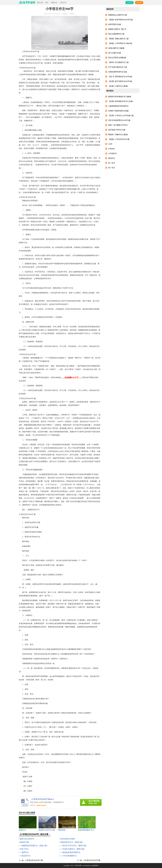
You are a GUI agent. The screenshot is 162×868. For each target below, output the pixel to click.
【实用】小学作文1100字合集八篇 (121, 116)
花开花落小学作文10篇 (117, 130)
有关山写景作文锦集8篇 (117, 58)
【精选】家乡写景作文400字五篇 (121, 20)
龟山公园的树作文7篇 (116, 34)
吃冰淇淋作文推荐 (68, 839)
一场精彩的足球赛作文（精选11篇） (34, 846)
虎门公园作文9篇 (115, 53)
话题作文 (54, 3)
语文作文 (63, 3)
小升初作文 (112, 153)
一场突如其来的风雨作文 (70, 852)
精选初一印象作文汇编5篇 (118, 135)
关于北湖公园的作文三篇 (118, 67)
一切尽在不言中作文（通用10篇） (74, 846)
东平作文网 (78, 866)
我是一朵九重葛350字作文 (118, 125)
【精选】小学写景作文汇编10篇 (120, 43)
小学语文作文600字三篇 (34, 860)
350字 (110, 144)
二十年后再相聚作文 (69, 856)
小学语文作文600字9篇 (92, 860)
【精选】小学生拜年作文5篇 (119, 139)
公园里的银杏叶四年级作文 (118, 106)
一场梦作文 (24, 852)
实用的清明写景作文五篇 (118, 72)
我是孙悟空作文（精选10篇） (72, 842)
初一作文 (112, 168)
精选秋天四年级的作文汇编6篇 (120, 97)
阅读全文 (65, 14)
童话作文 (112, 158)
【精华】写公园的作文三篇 (118, 62)
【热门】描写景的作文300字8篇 (120, 77)
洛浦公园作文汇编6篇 (116, 48)
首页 (47, 3)
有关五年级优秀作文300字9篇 (119, 120)
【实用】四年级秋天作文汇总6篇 (121, 101)
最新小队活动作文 (27, 839)
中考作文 (112, 149)
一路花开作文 (25, 856)
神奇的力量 (24, 842)
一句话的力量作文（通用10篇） (73, 849)
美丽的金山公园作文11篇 (118, 15)
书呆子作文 (24, 849)
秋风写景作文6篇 (115, 24)
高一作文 (112, 163)
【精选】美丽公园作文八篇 (118, 39)
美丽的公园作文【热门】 (118, 29)
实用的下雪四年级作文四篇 (118, 111)
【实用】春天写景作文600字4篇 (120, 81)
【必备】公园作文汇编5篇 (118, 86)
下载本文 (72, 14)
